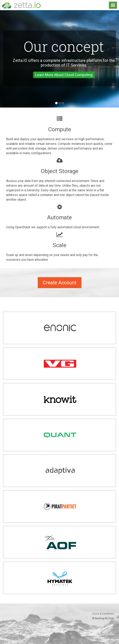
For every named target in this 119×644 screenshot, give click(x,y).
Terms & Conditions (103, 614)
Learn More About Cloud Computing (64, 75)
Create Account (60, 283)
